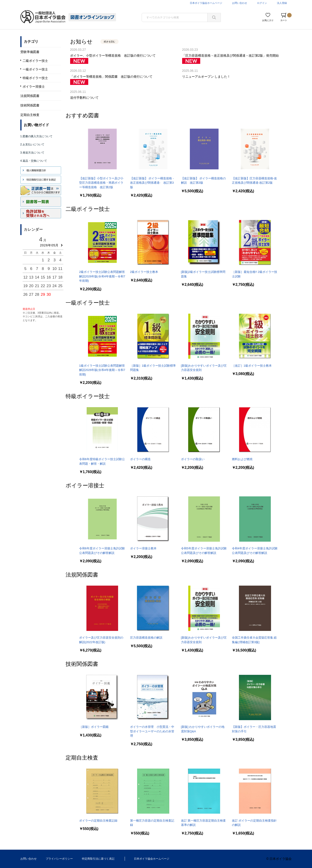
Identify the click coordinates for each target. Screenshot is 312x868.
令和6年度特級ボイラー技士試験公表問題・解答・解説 (102, 461)
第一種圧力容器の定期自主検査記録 (152, 823)
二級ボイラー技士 (88, 209)
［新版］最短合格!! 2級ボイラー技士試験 (255, 274)
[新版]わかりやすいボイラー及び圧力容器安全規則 (204, 368)
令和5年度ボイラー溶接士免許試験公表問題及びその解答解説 (204, 551)
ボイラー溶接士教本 (143, 548)
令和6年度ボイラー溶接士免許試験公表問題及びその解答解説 (102, 551)
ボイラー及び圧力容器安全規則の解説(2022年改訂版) (101, 640)
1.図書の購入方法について (36, 136)
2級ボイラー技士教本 (144, 272)
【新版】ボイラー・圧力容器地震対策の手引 (254, 729)
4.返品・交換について (34, 161)
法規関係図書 (82, 575)
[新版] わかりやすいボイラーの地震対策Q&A (203, 729)
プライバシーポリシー (59, 859)
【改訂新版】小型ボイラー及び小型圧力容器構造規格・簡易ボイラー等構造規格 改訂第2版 (101, 183)
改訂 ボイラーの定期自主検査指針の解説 (254, 823)
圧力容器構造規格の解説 (146, 638)
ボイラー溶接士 (85, 485)
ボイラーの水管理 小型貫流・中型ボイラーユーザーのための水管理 (152, 731)
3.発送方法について (32, 153)
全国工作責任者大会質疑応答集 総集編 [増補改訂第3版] (254, 640)
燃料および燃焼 (242, 459)
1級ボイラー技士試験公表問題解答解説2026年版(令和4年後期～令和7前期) (102, 370)
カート (286, 17)
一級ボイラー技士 (88, 303)
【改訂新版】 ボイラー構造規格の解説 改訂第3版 (204, 181)
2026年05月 (49, 245)
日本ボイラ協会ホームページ (206, 3)
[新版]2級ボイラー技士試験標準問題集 (203, 274)
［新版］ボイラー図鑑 (94, 727)
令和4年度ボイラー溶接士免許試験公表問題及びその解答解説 (255, 551)
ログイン (262, 3)
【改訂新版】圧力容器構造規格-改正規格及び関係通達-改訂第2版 (254, 181)
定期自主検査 (82, 758)
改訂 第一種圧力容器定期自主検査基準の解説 (204, 823)
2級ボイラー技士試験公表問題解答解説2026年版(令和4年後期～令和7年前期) (102, 276)
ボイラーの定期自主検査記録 (98, 821)
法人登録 (282, 3)
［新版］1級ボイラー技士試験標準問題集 (153, 368)
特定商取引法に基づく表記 (98, 859)
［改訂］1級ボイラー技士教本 (252, 366)
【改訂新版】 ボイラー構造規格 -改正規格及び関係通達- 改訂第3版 (152, 183)
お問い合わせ (240, 3)
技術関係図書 (82, 664)
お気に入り (268, 20)
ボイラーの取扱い (193, 459)
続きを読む (110, 42)
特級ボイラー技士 (88, 396)
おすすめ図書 (82, 115)
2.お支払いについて (32, 144)
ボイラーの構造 (140, 459)
